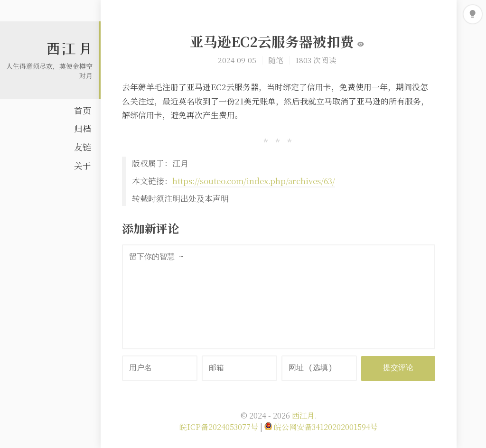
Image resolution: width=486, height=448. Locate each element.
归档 (83, 128)
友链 (83, 147)
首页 (83, 110)
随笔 (276, 60)
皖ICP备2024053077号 (220, 427)
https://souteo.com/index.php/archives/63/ (254, 181)
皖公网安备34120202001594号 (321, 427)
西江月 (69, 49)
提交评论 (398, 368)
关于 (83, 165)
